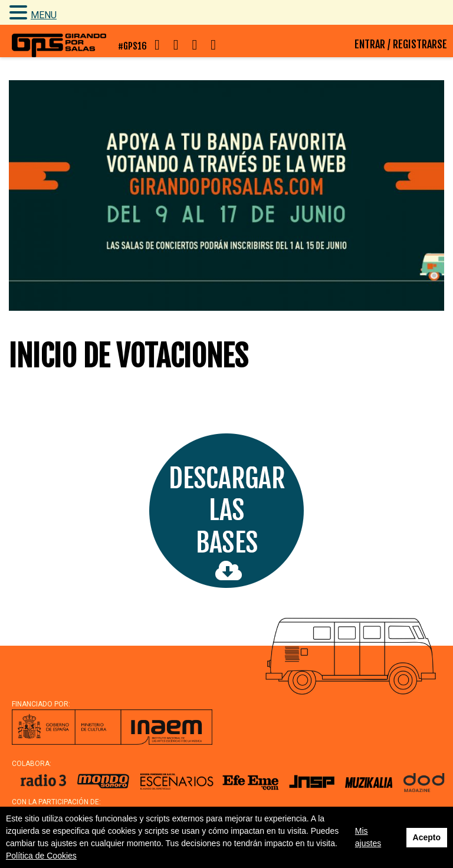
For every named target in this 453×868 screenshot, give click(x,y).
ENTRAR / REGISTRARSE (401, 44)
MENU (44, 15)
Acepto (427, 837)
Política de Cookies (41, 856)
